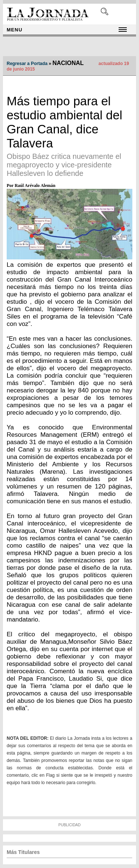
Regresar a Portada (27, 64)
